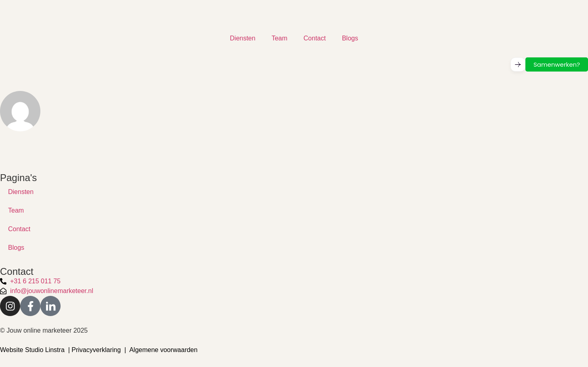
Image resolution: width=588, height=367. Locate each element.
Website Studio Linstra (32, 350)
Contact (315, 38)
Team (279, 38)
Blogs (350, 38)
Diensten (243, 38)
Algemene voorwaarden (163, 350)
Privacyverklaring (96, 350)
